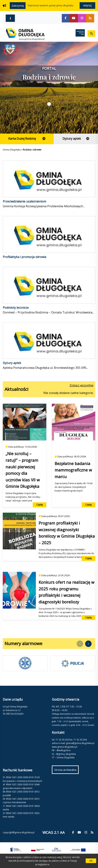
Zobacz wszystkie (81, 385)
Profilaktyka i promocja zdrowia (24, 257)
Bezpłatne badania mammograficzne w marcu (73, 470)
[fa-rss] (90, 18)
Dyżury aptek (12, 363)
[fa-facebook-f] (65, 18)
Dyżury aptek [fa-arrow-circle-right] (80, 140)
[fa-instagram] (82, 18)
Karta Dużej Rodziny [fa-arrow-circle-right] (31, 140)
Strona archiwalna (66, 771)
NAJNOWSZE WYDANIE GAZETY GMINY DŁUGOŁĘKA (51, 5)
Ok (91, 861)
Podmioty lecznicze (16, 308)
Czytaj (40, 505)
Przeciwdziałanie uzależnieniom (24, 201)
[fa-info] (10, 18)
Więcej (87, 5)
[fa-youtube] (74, 18)
